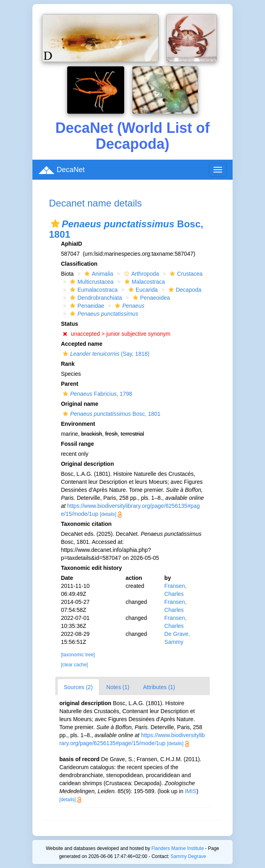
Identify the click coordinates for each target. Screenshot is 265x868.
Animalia (98, 274)
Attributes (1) (159, 687)
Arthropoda (141, 274)
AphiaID (71, 244)
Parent (70, 384)
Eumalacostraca (93, 290)
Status (69, 324)
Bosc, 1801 (111, 414)
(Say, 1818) (105, 354)
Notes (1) (118, 687)
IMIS (191, 791)
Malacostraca (144, 282)
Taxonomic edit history (91, 568)
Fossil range (77, 444)
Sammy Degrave (188, 856)
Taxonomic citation (86, 524)
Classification (79, 264)
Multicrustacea (91, 282)
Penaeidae (86, 306)
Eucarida (142, 290)
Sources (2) (78, 687)
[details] (108, 514)
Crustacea (185, 274)
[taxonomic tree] (78, 655)
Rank (68, 364)
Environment (78, 424)
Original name (79, 404)
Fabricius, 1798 (96, 394)
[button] (55, 224)
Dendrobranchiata (95, 298)
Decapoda (184, 290)
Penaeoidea (151, 298)
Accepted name (81, 344)
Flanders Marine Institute (178, 848)
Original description (87, 464)
